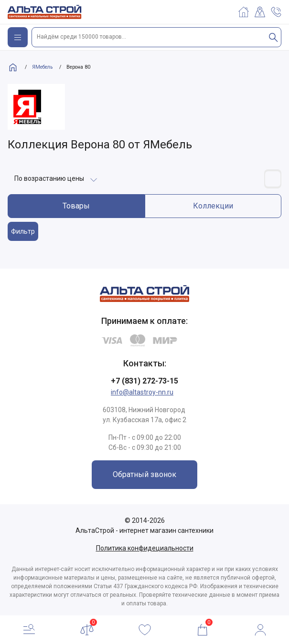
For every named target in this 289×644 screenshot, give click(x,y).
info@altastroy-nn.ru (142, 392)
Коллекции (213, 206)
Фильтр (23, 231)
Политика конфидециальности (145, 548)
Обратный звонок (144, 474)
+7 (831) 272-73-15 (144, 381)
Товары (76, 206)
